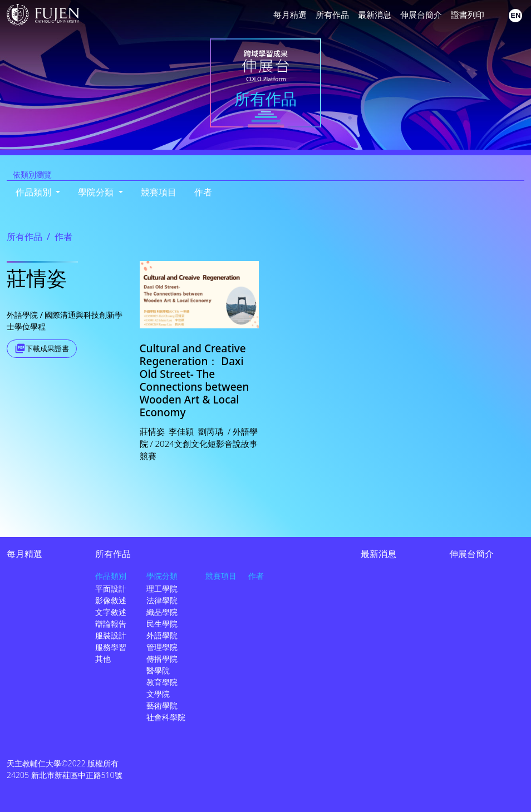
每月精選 (290, 14)
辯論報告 (111, 624)
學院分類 (162, 576)
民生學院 (162, 624)
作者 (203, 192)
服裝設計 (111, 635)
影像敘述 (111, 600)
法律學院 (162, 600)
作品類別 (111, 576)
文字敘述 (111, 612)
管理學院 (162, 647)
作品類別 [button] (35, 192)
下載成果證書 (47, 348)
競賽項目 (159, 192)
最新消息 (375, 14)
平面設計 (111, 589)
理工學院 (162, 589)
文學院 (158, 694)
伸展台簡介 (421, 14)
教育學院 (162, 682)
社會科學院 (166, 717)
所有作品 (332, 14)
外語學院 (162, 635)
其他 (103, 659)
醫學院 (158, 670)
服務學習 (111, 647)
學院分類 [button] (97, 192)
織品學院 (162, 612)
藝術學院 (162, 705)
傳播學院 (162, 659)
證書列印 (468, 14)
